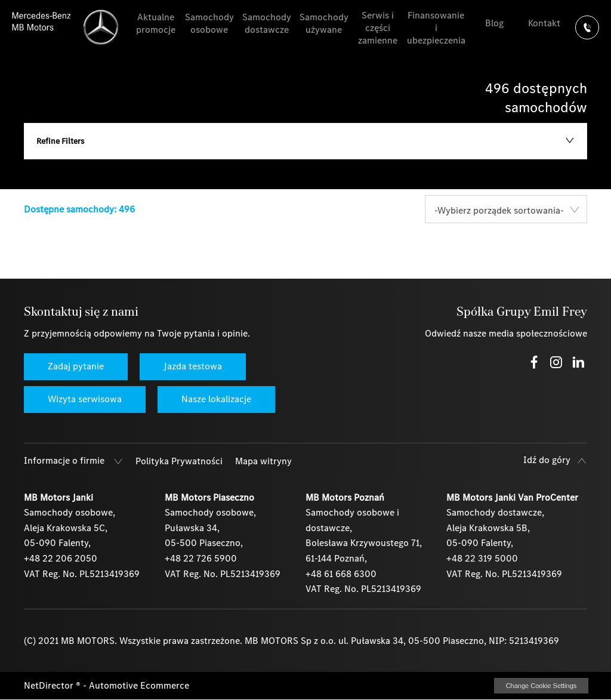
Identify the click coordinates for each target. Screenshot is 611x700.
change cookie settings (541, 686)
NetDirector (50, 685)
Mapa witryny (263, 461)
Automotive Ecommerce (139, 685)
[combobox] (506, 209)
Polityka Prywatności (179, 461)
